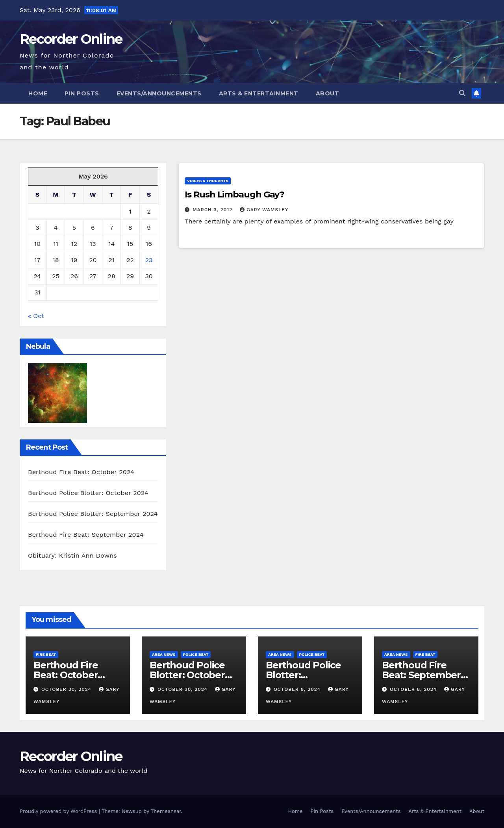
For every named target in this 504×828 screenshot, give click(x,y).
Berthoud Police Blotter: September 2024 (93, 514)
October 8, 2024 (298, 689)
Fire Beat (46, 654)
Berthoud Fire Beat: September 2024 (86, 535)
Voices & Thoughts (208, 181)
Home (38, 93)
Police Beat (196, 654)
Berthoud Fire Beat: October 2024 (81, 472)
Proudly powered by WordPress (59, 811)
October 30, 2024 (67, 689)
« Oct (36, 316)
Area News (164, 654)
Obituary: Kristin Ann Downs (72, 555)
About (328, 93)
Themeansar (166, 811)
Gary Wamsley (264, 210)
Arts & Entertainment (259, 93)
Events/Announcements (159, 93)
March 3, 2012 (213, 210)
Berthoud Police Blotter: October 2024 (88, 493)
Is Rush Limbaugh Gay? (234, 194)
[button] (462, 93)
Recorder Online (71, 39)
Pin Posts (82, 93)
